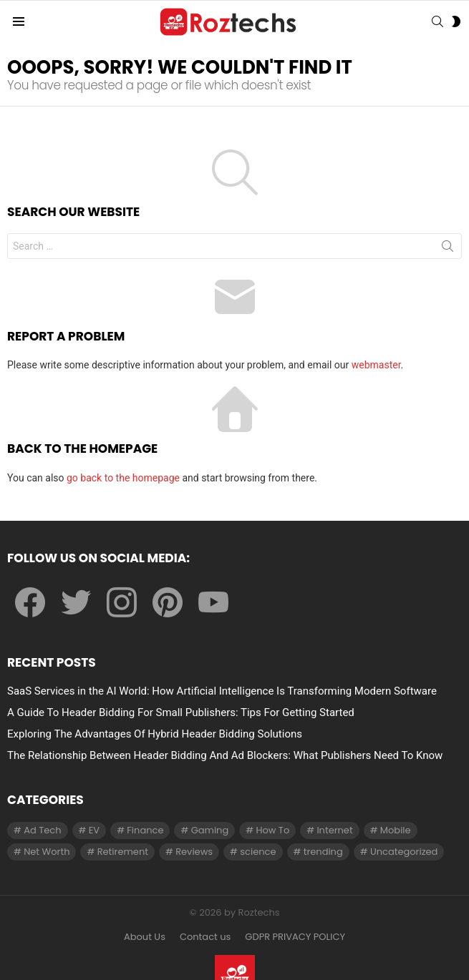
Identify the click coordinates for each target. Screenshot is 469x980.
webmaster (376, 365)
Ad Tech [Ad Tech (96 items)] (42, 830)
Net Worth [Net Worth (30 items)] (47, 852)
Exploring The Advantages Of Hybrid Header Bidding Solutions (155, 734)
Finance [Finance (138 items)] (145, 830)
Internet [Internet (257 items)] (334, 830)
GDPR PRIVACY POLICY (295, 937)
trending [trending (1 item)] (323, 852)
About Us (145, 937)
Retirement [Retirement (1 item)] (123, 852)
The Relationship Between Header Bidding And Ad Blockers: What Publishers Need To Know (225, 755)
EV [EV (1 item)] (94, 830)
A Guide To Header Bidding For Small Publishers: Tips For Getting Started (181, 712)
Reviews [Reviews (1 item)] (194, 852)
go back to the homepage (123, 478)
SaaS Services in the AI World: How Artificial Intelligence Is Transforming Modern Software (222, 691)
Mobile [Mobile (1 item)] (396, 830)
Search (448, 249)
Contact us (205, 937)
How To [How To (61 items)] (272, 830)
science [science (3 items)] (258, 852)
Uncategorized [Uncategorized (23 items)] (404, 852)
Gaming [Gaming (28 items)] (210, 830)
